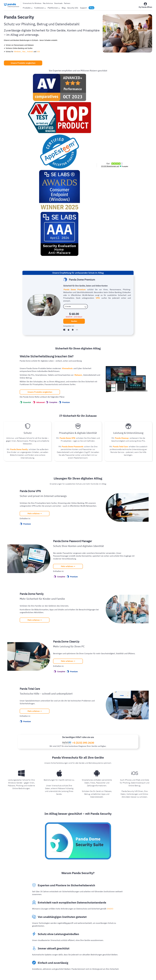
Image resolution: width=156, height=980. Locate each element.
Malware (78, 197)
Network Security (135, 938)
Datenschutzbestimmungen (47, 975)
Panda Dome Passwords (73, 269)
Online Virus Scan (99, 938)
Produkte (28, 8)
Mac (23, 52)
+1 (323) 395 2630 (83, 565)
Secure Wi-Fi (133, 945)
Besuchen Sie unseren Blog (77, 819)
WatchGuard (133, 930)
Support (83, 8)
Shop (91, 8)
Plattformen (54, 8)
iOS (36, 52)
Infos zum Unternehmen (63, 930)
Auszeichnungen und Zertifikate (66, 938)
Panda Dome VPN (67, 260)
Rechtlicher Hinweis (70, 975)
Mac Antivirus (48, 3)
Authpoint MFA (134, 941)
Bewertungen (59, 934)
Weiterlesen (10, 886)
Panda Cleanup (122, 260)
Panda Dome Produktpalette (104, 930)
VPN (95, 123)
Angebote (96, 953)
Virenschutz (67, 190)
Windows (17, 52)
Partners (67, 3)
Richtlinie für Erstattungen (110, 975)
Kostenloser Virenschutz (102, 945)
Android (28, 52)
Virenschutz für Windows (32, 3)
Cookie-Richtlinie (88, 975)
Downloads (58, 3)
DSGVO (110, 731)
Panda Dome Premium (74, 114)
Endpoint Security (135, 934)
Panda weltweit (59, 941)
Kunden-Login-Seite (100, 934)
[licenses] (76, 129)
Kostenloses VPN (99, 949)
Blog (64, 8)
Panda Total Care (120, 269)
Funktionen (40, 8)
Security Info (73, 8)
